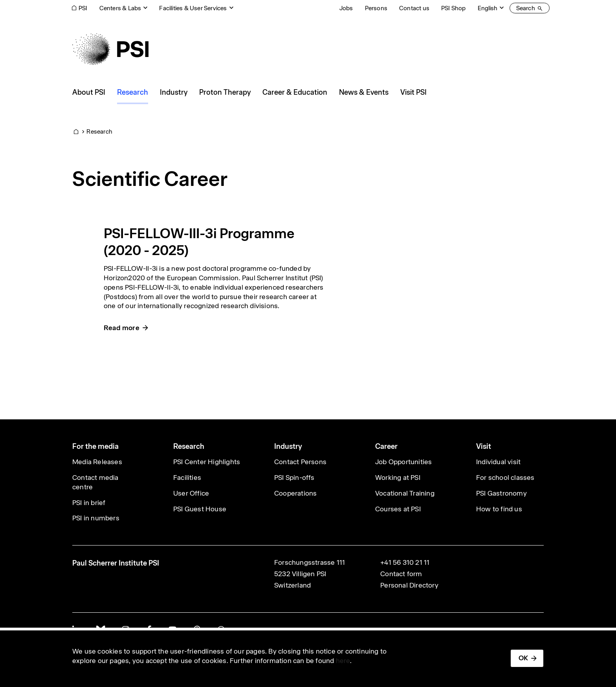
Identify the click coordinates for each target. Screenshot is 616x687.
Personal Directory (409, 585)
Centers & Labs (120, 8)
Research (99, 131)
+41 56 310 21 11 (405, 562)
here (343, 661)
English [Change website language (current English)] (488, 8)
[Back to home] (110, 49)
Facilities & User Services (193, 8)
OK (523, 658)
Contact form (401, 574)
